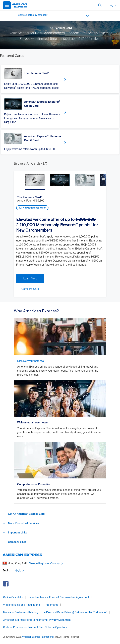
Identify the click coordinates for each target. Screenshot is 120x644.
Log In (112, 5)
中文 (20, 571)
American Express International (38, 637)
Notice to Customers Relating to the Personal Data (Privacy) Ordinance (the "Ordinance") (55, 612)
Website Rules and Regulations (21, 605)
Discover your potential (31, 361)
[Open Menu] (7, 5)
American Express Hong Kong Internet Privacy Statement (37, 620)
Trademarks (51, 605)
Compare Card (30, 289)
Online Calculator (13, 597)
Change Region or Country (46, 563)
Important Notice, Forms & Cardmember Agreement (58, 597)
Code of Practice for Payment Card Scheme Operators (35, 627)
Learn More (30, 279)
